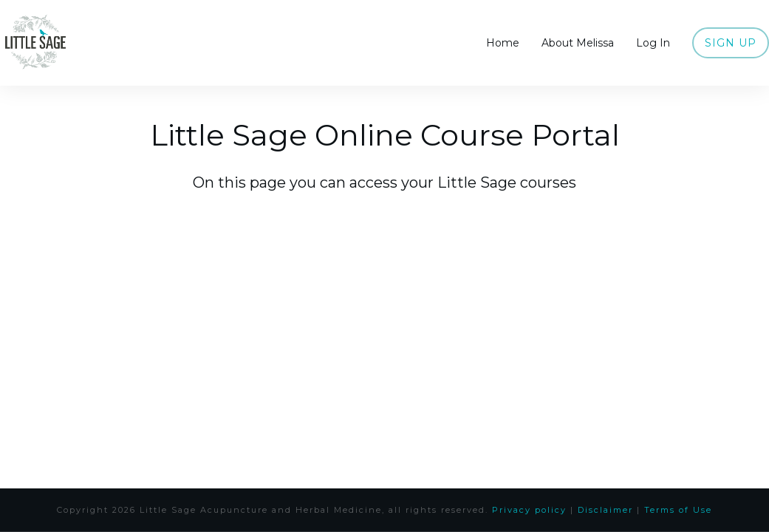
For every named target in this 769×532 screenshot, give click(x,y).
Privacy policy (529, 510)
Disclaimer (605, 510)
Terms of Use (678, 510)
